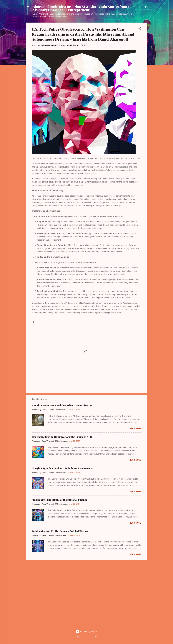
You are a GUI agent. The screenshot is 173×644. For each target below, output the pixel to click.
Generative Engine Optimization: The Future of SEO (62, 437)
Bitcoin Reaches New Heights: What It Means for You (62, 405)
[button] (140, 29)
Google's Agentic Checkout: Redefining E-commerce (62, 468)
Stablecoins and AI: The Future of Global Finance (60, 531)
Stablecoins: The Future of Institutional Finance (60, 500)
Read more (135, 429)
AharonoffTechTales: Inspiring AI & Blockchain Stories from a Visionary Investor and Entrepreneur (81, 8)
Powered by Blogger (87, 632)
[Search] (145, 7)
